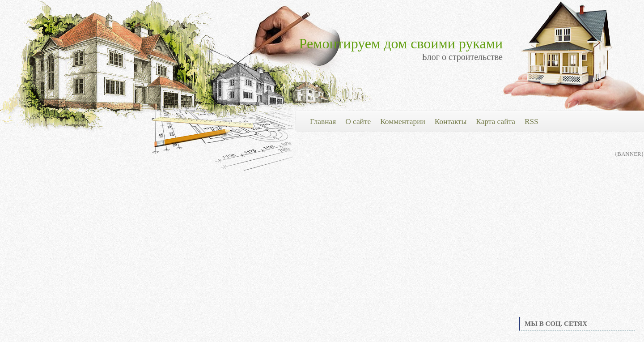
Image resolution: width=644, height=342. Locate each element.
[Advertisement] (577, 248)
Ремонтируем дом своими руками (401, 43)
